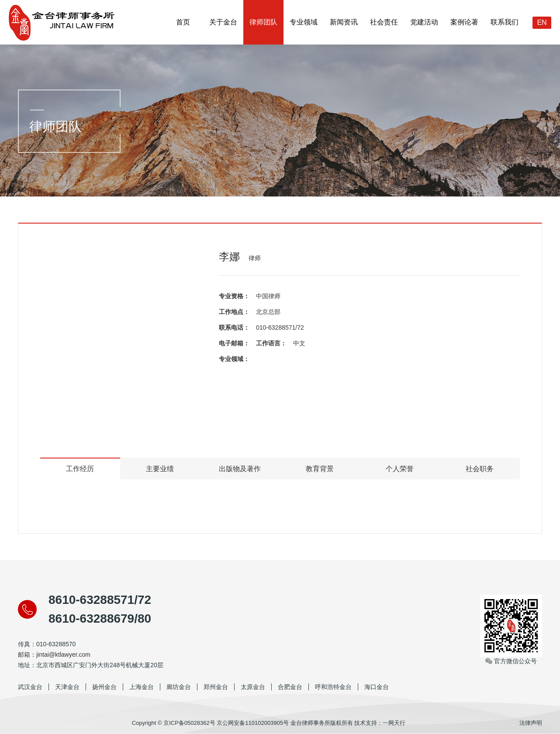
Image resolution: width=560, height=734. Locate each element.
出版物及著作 (240, 469)
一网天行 (394, 723)
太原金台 (253, 687)
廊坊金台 (179, 687)
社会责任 (384, 22)
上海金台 (142, 687)
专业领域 (304, 22)
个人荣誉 (400, 469)
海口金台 (377, 687)
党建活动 (424, 22)
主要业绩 (160, 469)
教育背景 (320, 469)
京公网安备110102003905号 (253, 723)
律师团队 (263, 22)
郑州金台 (216, 687)
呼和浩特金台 (333, 687)
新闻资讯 (344, 22)
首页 (183, 22)
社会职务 (480, 469)
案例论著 (464, 22)
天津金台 (67, 687)
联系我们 (505, 22)
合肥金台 (290, 687)
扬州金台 (104, 687)
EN (542, 22)
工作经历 (80, 469)
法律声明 (531, 723)
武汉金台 (30, 687)
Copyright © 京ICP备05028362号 (174, 723)
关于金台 (223, 22)
